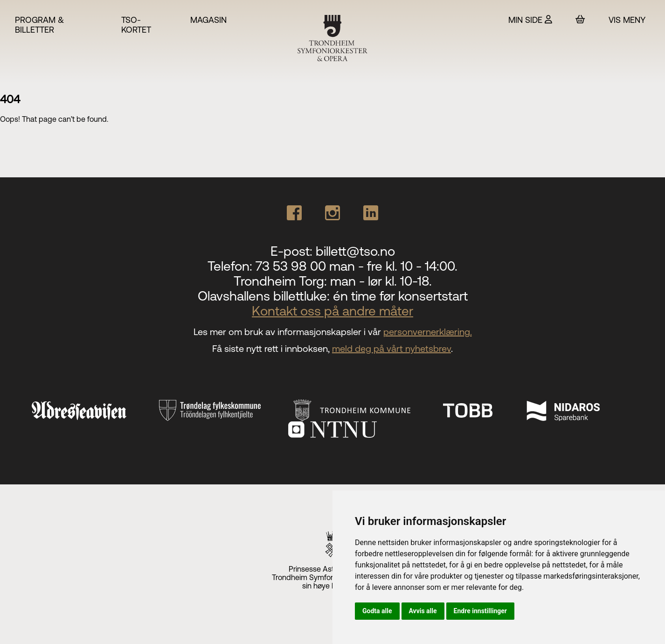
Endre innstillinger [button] (480, 611)
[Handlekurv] (580, 19)
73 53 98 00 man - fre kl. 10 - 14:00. (357, 266)
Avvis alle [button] (423, 611)
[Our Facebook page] (294, 213)
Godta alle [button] (377, 611)
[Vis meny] (629, 20)
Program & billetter (39, 25)
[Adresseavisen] (79, 411)
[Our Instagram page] (332, 213)
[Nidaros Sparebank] (563, 410)
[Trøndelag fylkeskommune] (210, 411)
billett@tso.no (355, 251)
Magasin (208, 20)
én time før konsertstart (400, 296)
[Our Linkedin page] (371, 213)
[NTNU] (332, 430)
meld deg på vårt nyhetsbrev (391, 348)
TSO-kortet (136, 25)
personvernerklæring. (428, 332)
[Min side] (530, 20)
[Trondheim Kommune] (352, 410)
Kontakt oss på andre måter (332, 311)
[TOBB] (468, 410)
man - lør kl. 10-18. (381, 281)
